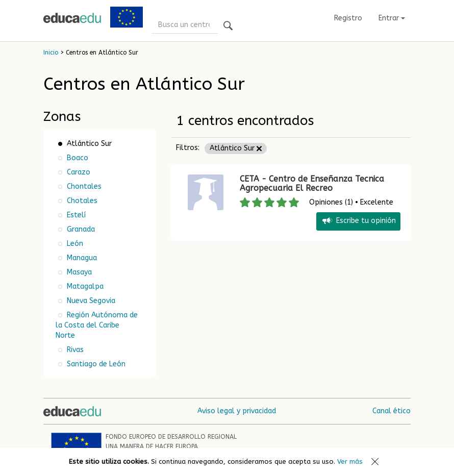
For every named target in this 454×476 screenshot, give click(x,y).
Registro (348, 18)
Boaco (77, 158)
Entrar (392, 18)
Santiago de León (95, 364)
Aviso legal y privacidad (237, 411)
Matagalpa (84, 286)
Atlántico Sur (236, 148)
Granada (80, 229)
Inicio (51, 53)
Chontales (83, 186)
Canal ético (392, 411)
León (74, 244)
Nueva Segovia (90, 301)
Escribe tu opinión (358, 221)
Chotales (81, 201)
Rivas (74, 350)
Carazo (78, 172)
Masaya (78, 272)
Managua (81, 258)
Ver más (350, 461)
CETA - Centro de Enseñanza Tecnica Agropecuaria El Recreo (312, 183)
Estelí (75, 215)
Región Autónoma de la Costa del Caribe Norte (97, 325)
